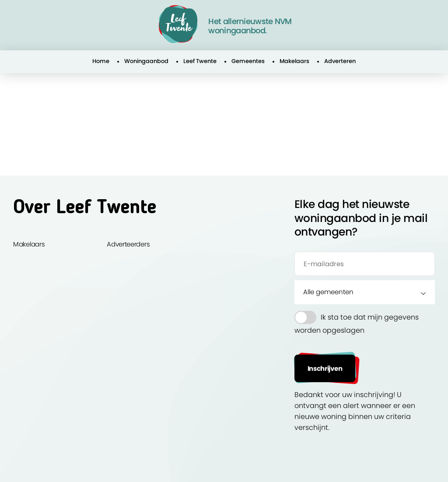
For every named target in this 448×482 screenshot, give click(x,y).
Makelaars (294, 61)
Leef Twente (200, 61)
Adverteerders (128, 244)
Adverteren (340, 61)
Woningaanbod (146, 61)
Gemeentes (248, 61)
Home (101, 61)
